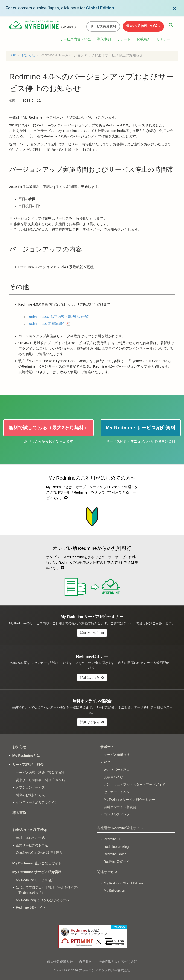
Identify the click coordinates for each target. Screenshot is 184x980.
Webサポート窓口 (117, 770)
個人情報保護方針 (60, 962)
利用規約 (86, 962)
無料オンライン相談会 (120, 807)
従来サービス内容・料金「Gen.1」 (41, 780)
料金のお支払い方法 (30, 795)
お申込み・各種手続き (30, 830)
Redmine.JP (113, 839)
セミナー (163, 39)
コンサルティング (117, 814)
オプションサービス (30, 787)
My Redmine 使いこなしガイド (37, 863)
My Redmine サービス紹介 (35, 880)
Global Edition (100, 8)
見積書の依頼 (114, 777)
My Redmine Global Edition (123, 883)
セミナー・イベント (118, 792)
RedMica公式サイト (118, 862)
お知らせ (28, 55)
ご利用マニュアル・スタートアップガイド (134, 785)
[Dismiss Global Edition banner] (175, 8)
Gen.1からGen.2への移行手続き (39, 853)
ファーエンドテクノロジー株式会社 (105, 970)
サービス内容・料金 (75, 39)
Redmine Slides (115, 854)
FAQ (107, 762)
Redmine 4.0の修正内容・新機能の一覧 (58, 317)
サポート (124, 39)
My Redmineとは (26, 756)
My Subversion (115, 891)
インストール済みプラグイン (37, 802)
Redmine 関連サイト (31, 907)
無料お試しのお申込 (30, 838)
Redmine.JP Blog (116, 847)
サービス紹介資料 (103, 26)
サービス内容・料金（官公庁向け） (42, 773)
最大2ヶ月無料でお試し (143, 26)
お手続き (143, 39)
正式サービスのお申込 (32, 845)
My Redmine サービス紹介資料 (37, 872)
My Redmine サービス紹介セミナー (129, 800)
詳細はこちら (92, 633)
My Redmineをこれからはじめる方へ (43, 900)
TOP (13, 55)
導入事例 (104, 39)
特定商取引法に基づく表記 (118, 962)
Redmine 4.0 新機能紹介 (47, 324)
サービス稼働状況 (117, 755)
